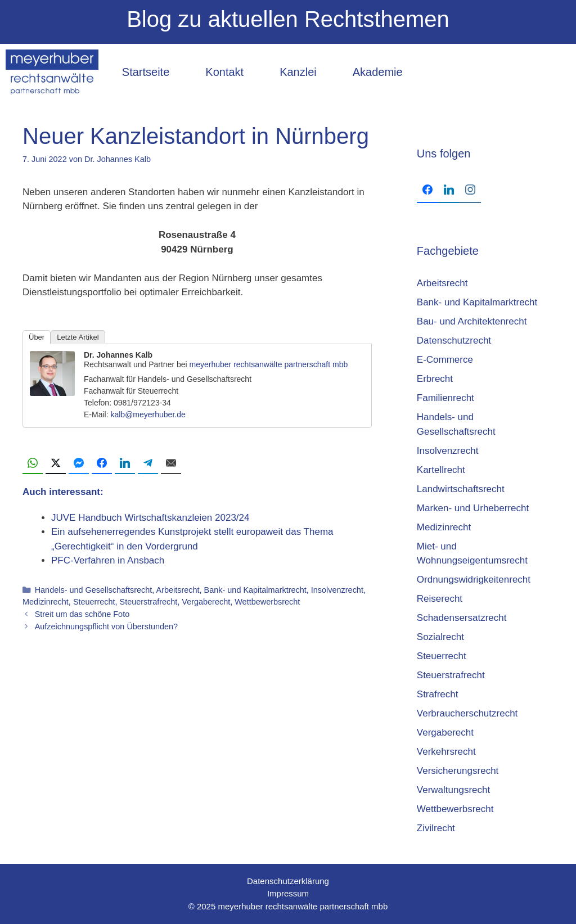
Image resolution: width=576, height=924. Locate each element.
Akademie (378, 72)
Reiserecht (440, 599)
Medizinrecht (46, 602)
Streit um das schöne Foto (82, 614)
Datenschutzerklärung (288, 881)
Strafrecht (438, 694)
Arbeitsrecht (178, 590)
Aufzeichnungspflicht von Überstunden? (106, 626)
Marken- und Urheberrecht (473, 508)
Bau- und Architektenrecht (472, 321)
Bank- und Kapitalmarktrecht (255, 590)
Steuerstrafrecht (149, 602)
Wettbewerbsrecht (267, 602)
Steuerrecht (94, 602)
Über (37, 337)
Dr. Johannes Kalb (118, 355)
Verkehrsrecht (446, 752)
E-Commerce (445, 360)
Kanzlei (298, 72)
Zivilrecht (436, 828)
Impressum (288, 893)
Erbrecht (435, 379)
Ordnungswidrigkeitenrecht (474, 580)
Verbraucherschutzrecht (467, 713)
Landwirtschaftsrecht (461, 489)
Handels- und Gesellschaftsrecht (94, 590)
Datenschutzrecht (454, 341)
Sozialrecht (440, 637)
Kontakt (224, 72)
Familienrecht (445, 398)
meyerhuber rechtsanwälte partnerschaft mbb (269, 364)
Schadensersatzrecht (462, 618)
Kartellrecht (441, 470)
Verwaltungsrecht (453, 790)
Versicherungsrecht (458, 771)
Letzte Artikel (78, 337)
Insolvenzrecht (337, 590)
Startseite (146, 72)
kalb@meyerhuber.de (148, 414)
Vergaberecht (206, 602)
